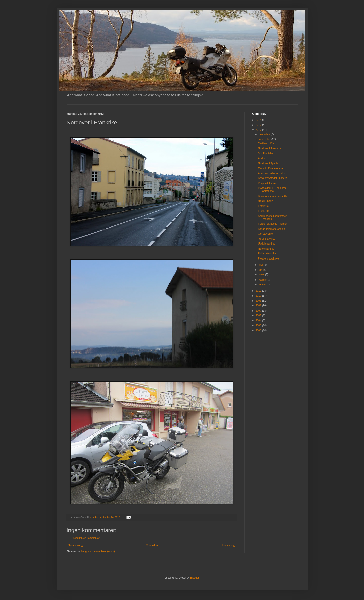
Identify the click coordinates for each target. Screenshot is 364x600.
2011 (259, 291)
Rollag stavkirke (267, 254)
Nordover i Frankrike (270, 148)
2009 (259, 301)
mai (261, 265)
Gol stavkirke (266, 234)
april (262, 270)
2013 (259, 125)
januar (263, 285)
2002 (259, 330)
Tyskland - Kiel (266, 144)
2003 (259, 325)
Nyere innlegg (76, 545)
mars (262, 275)
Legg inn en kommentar (86, 538)
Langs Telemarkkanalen (272, 229)
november (265, 134)
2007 (259, 311)
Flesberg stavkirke (268, 259)
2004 (259, 321)
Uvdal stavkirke (267, 244)
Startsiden (152, 545)
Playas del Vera (267, 183)
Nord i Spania (266, 201)
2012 (259, 130)
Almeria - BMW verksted (272, 173)
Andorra (263, 158)
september (265, 139)
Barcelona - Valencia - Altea (274, 196)
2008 (259, 306)
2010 (259, 296)
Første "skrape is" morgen (273, 224)
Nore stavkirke (266, 249)
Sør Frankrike (266, 153)
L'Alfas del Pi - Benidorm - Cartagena (273, 190)
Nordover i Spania (268, 163)
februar (263, 280)
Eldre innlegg (228, 545)
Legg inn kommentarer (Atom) (98, 551)
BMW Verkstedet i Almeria (273, 178)
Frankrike (264, 206)
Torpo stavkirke (267, 239)
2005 (259, 315)
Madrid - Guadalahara (271, 168)
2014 (259, 120)
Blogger (195, 578)
